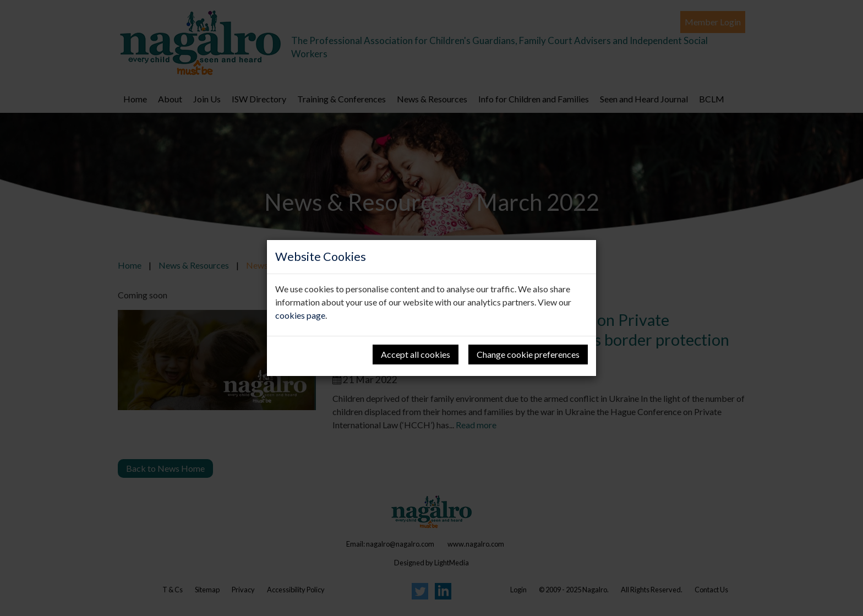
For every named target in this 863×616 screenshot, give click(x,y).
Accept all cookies (416, 354)
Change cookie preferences (528, 354)
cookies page (300, 315)
